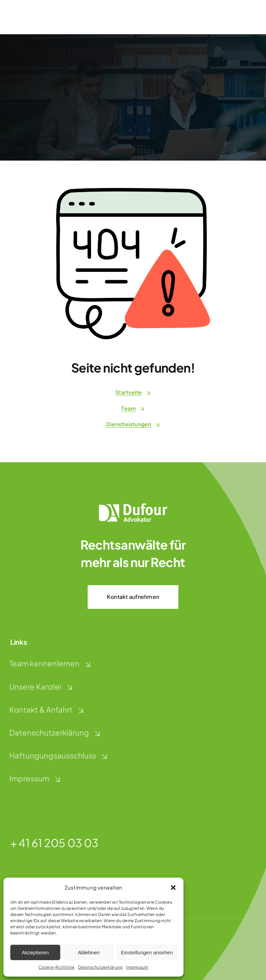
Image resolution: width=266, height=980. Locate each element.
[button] (173, 888)
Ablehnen (88, 952)
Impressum (137, 967)
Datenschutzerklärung (100, 967)
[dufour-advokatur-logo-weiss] (133, 506)
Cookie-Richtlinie (56, 967)
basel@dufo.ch (31, 862)
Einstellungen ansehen (147, 952)
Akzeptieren (35, 952)
